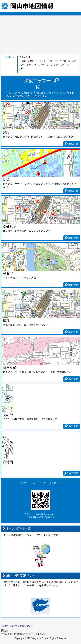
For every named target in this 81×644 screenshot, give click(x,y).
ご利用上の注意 (9, 626)
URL (22, 69)
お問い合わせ (27, 626)
